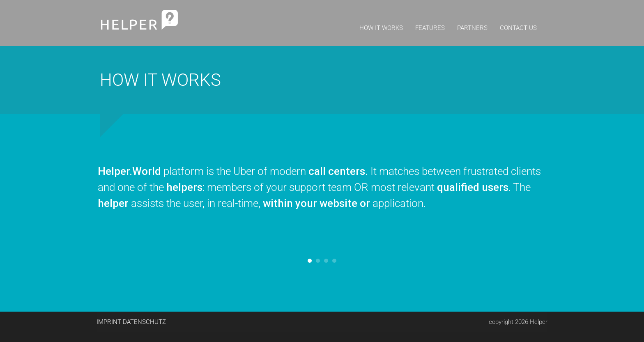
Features (430, 28)
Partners (472, 28)
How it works (381, 28)
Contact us (518, 28)
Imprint (109, 322)
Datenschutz (144, 322)
